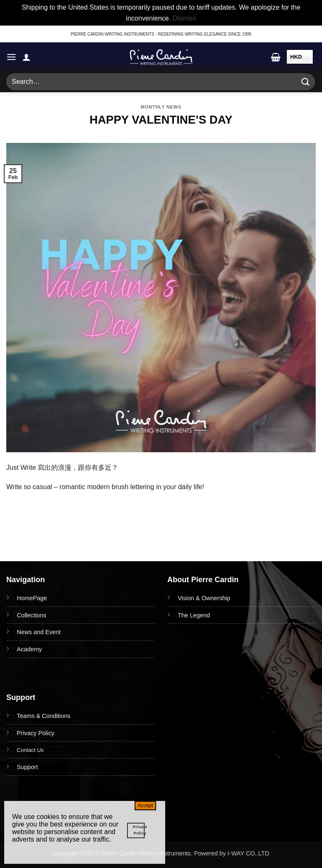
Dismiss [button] (184, 18)
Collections (31, 615)
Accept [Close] (145, 806)
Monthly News (161, 107)
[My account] (26, 57)
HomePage (32, 598)
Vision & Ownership (204, 598)
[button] (11, 57)
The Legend (194, 615)
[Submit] (306, 82)
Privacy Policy (36, 733)
